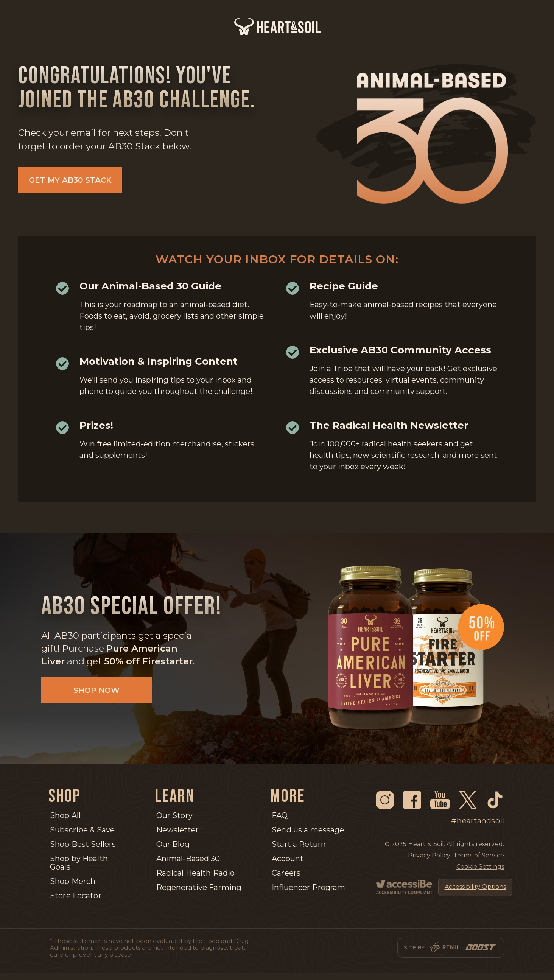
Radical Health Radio (196, 873)
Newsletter (177, 830)
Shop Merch (73, 881)
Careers (286, 873)
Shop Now (93, 692)
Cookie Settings (480, 867)
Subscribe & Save (82, 830)
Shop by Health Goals (79, 863)
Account (288, 859)
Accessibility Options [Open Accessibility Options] (475, 887)
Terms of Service (479, 855)
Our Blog (173, 844)
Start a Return (299, 844)
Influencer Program (308, 887)
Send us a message (308, 830)
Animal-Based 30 (188, 859)
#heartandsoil (478, 821)
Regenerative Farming (199, 887)
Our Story (174, 815)
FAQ (280, 815)
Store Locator (76, 896)
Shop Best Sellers (83, 844)
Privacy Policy (429, 855)
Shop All (65, 815)
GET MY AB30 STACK (70, 180)
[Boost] (481, 948)
